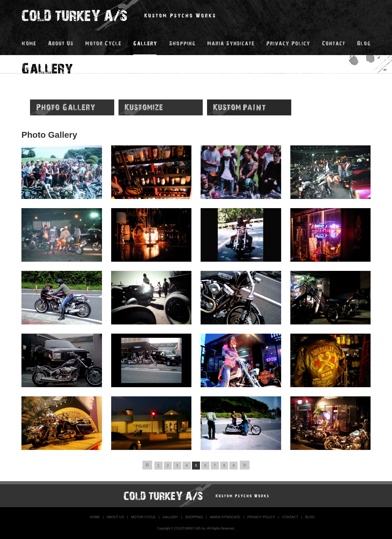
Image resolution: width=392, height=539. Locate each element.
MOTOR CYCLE (143, 517)
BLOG (310, 517)
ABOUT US (115, 517)
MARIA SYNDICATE (225, 517)
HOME (95, 517)
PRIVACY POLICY (261, 517)
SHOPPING (194, 517)
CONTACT (290, 517)
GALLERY (170, 517)
